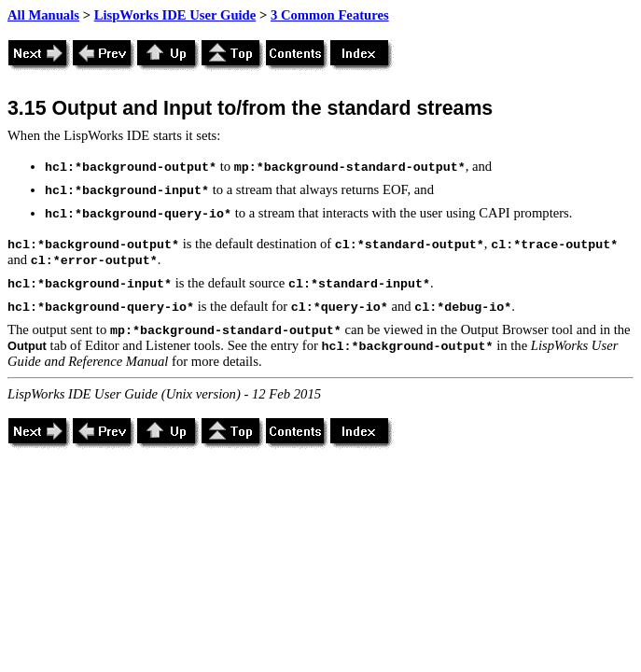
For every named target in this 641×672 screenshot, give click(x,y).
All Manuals (43, 15)
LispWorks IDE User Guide (175, 15)
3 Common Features (330, 15)
